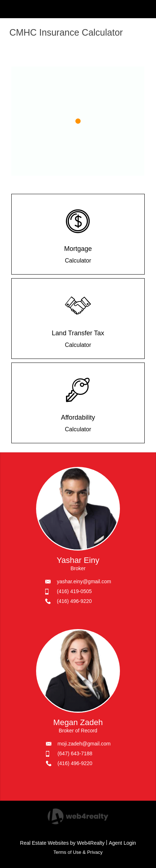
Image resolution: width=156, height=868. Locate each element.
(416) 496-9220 (74, 601)
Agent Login (122, 843)
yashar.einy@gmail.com (84, 581)
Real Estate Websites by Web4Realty (62, 843)
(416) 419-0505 (74, 591)
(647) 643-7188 (75, 753)
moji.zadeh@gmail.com (84, 744)
